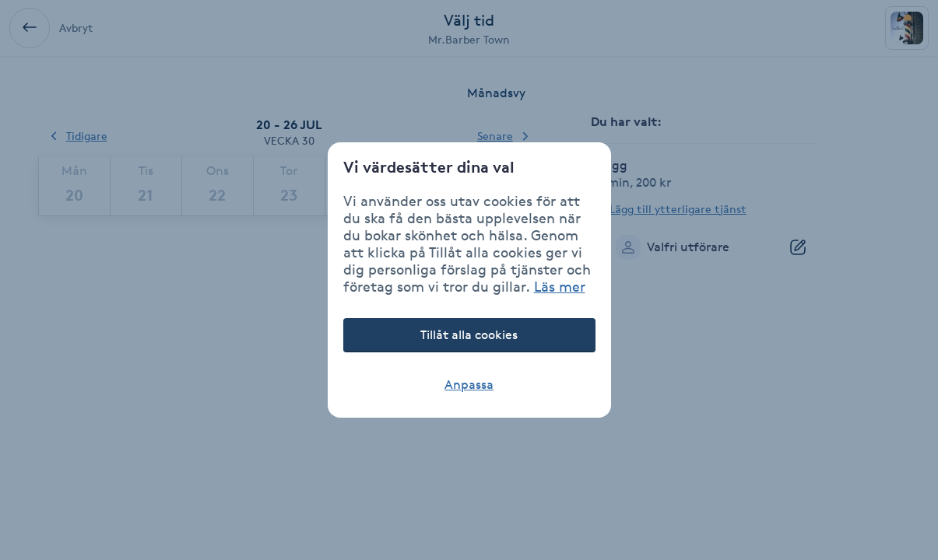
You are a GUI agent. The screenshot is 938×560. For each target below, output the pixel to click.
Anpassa (469, 385)
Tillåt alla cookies (469, 335)
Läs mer (560, 286)
